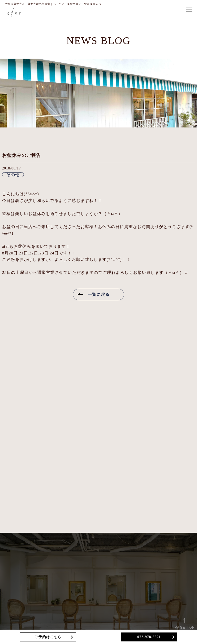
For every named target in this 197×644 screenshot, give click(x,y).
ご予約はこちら (48, 637)
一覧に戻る (99, 294)
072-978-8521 (149, 637)
